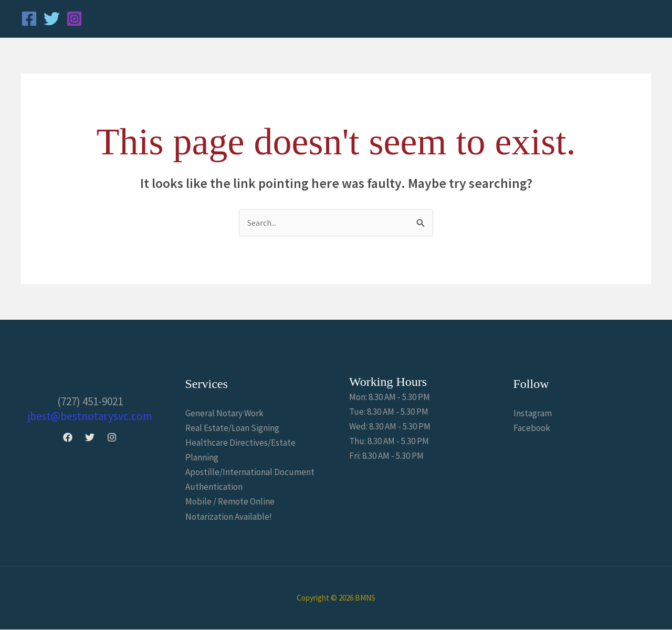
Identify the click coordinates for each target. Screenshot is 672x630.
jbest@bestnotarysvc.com (90, 417)
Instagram (533, 414)
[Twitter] (52, 19)
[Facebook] (29, 19)
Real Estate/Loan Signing (232, 428)
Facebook (532, 428)
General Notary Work (224, 414)
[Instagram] (74, 19)
